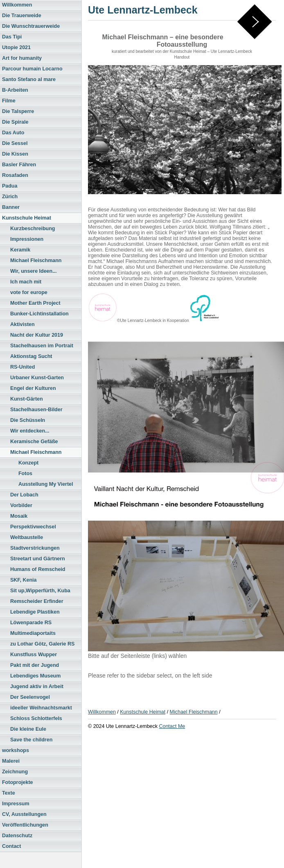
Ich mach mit (26, 282)
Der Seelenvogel (30, 697)
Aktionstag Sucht (31, 356)
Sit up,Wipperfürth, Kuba (40, 591)
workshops (16, 750)
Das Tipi (12, 37)
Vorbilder (21, 505)
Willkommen (17, 5)
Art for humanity (22, 58)
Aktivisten (23, 324)
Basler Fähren (19, 165)
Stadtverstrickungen (35, 548)
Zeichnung (15, 772)
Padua (10, 186)
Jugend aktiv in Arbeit (37, 687)
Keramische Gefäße (34, 442)
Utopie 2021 (16, 48)
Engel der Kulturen (33, 388)
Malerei (11, 761)
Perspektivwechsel (33, 527)
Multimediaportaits (33, 633)
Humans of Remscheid (38, 569)
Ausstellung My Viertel (46, 484)
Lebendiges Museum (35, 676)
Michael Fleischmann (36, 261)
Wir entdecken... (30, 431)
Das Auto (13, 133)
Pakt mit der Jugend (35, 665)
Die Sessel (15, 143)
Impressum (16, 804)
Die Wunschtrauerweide (31, 26)
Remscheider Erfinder (37, 601)
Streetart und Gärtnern (38, 559)
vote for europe (29, 292)
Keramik (20, 250)
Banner (11, 207)
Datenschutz (17, 836)
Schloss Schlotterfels (36, 718)
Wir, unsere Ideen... (34, 271)
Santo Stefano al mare (29, 79)
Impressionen (27, 239)
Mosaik (19, 516)
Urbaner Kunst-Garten (37, 378)
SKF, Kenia (23, 580)
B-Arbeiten (15, 90)
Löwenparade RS (31, 623)
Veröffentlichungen (25, 825)
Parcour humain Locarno (32, 69)
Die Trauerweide (22, 16)
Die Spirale (15, 122)
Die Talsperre (18, 111)
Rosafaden (15, 175)
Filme (9, 101)
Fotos (25, 474)
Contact (11, 846)
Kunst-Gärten (27, 399)
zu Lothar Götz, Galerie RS (42, 644)
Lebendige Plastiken (35, 612)
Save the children (31, 740)
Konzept (28, 463)
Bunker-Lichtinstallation (39, 314)
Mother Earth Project (35, 303)
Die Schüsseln (28, 420)
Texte (9, 793)
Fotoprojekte (18, 782)
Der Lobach (24, 495)
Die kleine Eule (28, 729)
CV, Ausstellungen (24, 814)
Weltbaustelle (27, 537)
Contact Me (172, 726)
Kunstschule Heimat (27, 218)
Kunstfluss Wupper (34, 655)
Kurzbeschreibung (33, 229)
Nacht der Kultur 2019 (37, 335)
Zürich (10, 197)
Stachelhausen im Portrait (42, 346)
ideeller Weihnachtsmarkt (41, 708)
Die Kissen (15, 154)
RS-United (23, 367)
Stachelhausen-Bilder (36, 410)
